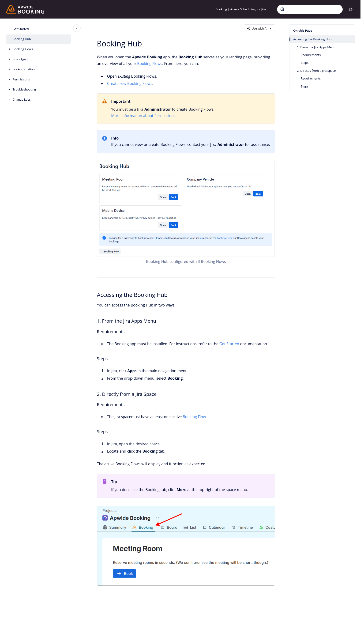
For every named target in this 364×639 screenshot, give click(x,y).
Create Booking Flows (130, 83)
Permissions (21, 79)
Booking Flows (23, 49)
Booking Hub (22, 39)
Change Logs (22, 99)
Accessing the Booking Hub (312, 39)
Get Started (21, 29)
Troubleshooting (24, 89)
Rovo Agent (21, 59)
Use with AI (259, 28)
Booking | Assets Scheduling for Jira (241, 9)
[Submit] (282, 9)
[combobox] (310, 9)
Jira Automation (24, 69)
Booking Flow (194, 417)
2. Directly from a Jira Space (316, 71)
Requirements (311, 55)
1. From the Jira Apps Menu (316, 47)
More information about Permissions (143, 116)
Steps (305, 63)
